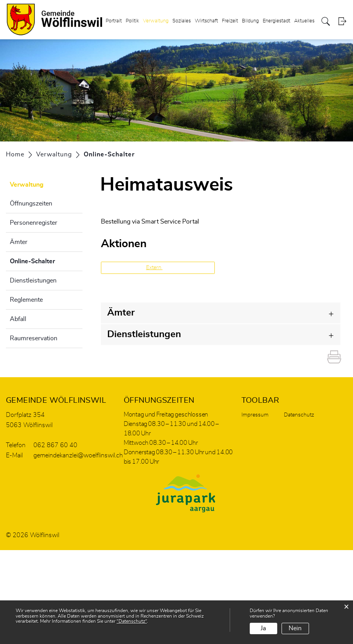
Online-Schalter (46, 260)
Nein (295, 628)
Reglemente (26, 300)
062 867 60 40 (55, 445)
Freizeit (230, 21)
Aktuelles (304, 21)
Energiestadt (276, 21)
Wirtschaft (206, 21)
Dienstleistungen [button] (144, 334)
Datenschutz (299, 415)
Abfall (18, 319)
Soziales (182, 21)
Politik (132, 21)
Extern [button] (154, 268)
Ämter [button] (121, 313)
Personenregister (34, 223)
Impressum (255, 415)
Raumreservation (34, 338)
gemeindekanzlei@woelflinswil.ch (78, 455)
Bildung (250, 21)
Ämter (19, 242)
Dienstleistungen (33, 281)
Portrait (114, 21)
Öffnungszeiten (31, 204)
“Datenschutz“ (132, 621)
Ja (263, 628)
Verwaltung (156, 21)
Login (342, 21)
